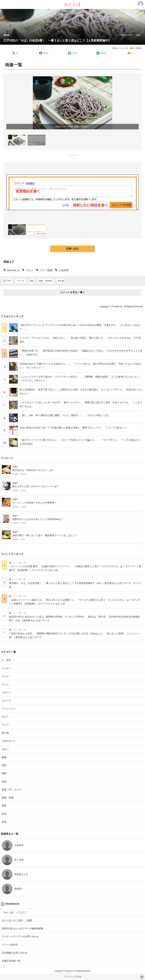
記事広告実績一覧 (11, 961)
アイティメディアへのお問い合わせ (20, 936)
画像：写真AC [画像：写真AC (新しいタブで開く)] (81, 127)
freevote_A (13, 270)
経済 (4, 814)
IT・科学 (6, 660)
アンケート (7, 458)
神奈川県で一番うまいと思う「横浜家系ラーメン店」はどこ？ (45, 535)
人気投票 (64, 270)
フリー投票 (46, 270)
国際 (4, 773)
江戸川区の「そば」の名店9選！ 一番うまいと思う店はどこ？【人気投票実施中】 (57, 40)
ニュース (6, 701)
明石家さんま (21, 874)
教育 (4, 806)
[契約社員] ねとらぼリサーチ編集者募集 (22, 928)
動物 (4, 757)
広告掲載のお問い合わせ (15, 953)
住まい (5, 749)
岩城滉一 (19, 889)
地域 (4, 782)
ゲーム (5, 684)
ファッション (9, 709)
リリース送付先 (10, 945)
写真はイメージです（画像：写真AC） (128, 48)
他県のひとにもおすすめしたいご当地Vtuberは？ (38, 519)
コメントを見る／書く (72, 292)
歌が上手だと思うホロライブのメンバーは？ (36, 487)
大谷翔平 (19, 845)
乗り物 (5, 733)
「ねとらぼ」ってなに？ (15, 912)
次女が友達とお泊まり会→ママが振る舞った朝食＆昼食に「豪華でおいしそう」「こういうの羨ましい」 (74, 428)
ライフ (5, 725)
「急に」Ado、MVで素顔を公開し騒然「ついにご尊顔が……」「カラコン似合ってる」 (65, 415)
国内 (4, 765)
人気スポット (9, 741)
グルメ (30, 270)
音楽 (4, 822)
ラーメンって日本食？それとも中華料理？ (35, 503)
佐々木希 (19, 860)
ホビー (5, 717)
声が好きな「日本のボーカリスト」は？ (33, 470)
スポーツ (6, 693)
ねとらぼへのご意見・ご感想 (17, 920)
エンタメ (6, 668)
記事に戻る (72, 249)
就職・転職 (8, 798)
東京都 (6, 35)
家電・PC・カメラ (12, 790)
